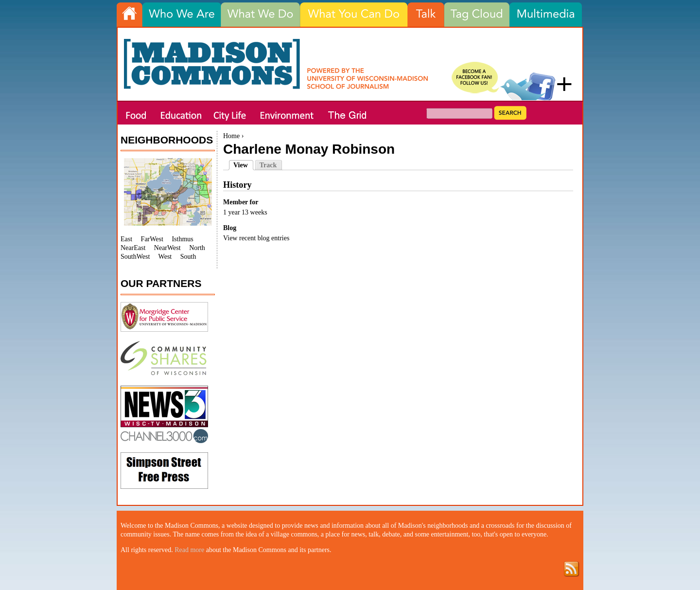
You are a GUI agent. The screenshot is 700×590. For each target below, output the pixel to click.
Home (231, 136)
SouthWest (135, 257)
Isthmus (182, 239)
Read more (189, 550)
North (197, 248)
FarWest (152, 239)
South (188, 257)
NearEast (133, 248)
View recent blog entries (256, 238)
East (126, 239)
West (165, 257)
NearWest (167, 248)
